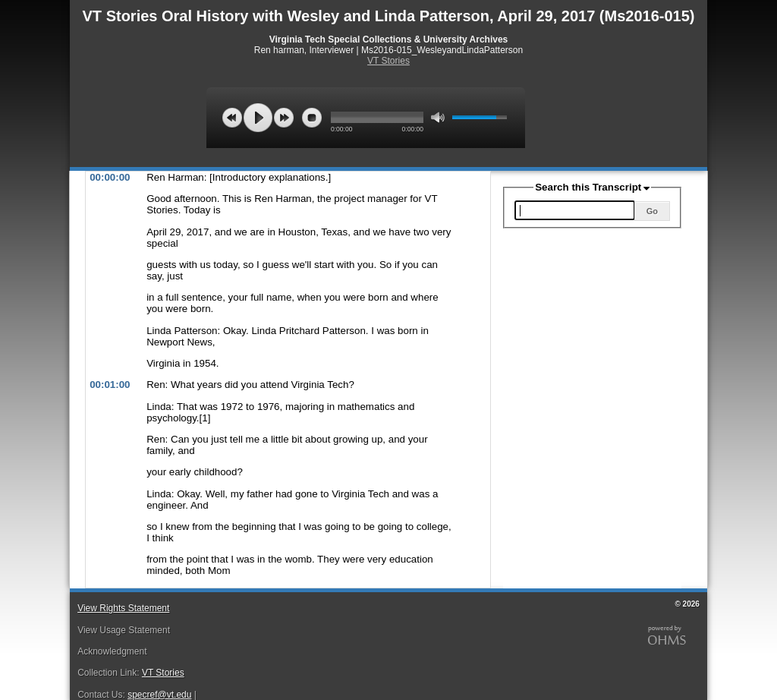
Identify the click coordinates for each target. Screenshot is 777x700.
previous (232, 118)
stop (312, 118)
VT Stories (388, 61)
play (258, 118)
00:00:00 (110, 177)
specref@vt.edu (159, 695)
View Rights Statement (123, 608)
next (284, 118)
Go (652, 211)
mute (438, 117)
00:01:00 (110, 385)
